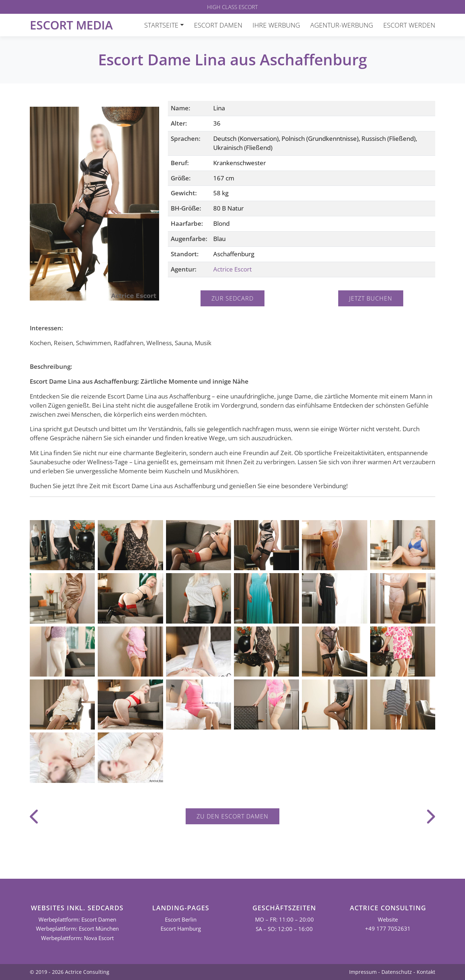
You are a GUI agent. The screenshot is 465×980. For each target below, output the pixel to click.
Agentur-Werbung (342, 25)
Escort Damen (218, 25)
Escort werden (409, 25)
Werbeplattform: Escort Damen (77, 920)
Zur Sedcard (232, 298)
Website (388, 920)
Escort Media (71, 25)
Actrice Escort (232, 269)
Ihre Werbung (276, 25)
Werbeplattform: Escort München (77, 929)
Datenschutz (397, 972)
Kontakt (426, 972)
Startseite (161, 25)
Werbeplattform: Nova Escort (77, 938)
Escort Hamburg (181, 929)
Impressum (363, 972)
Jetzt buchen (371, 298)
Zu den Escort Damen (232, 816)
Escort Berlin (181, 920)
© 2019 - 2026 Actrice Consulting (70, 972)
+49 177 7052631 (388, 929)
